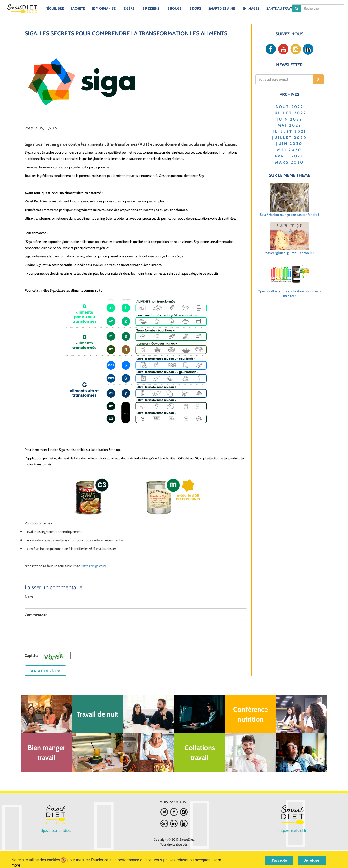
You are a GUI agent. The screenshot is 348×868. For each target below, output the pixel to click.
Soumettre (46, 670)
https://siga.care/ (94, 566)
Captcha (31, 655)
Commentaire (36, 615)
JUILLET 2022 (289, 113)
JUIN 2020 (289, 144)
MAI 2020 (289, 150)
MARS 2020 (289, 162)
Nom (29, 597)
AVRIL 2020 (289, 156)
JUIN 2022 (290, 119)
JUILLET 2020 (290, 138)
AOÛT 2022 (290, 107)
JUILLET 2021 (289, 131)
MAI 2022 (290, 125)
